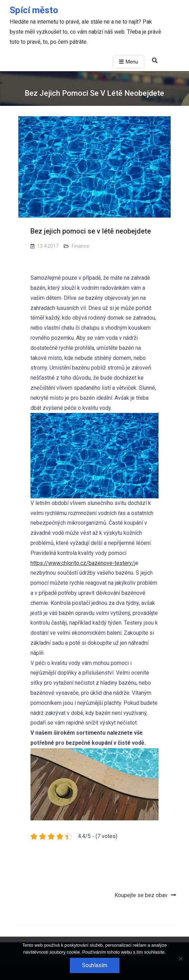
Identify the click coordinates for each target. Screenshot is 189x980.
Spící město (34, 10)
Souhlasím (95, 965)
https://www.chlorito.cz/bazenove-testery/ (82, 563)
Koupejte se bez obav (141, 895)
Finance (80, 246)
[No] (180, 958)
